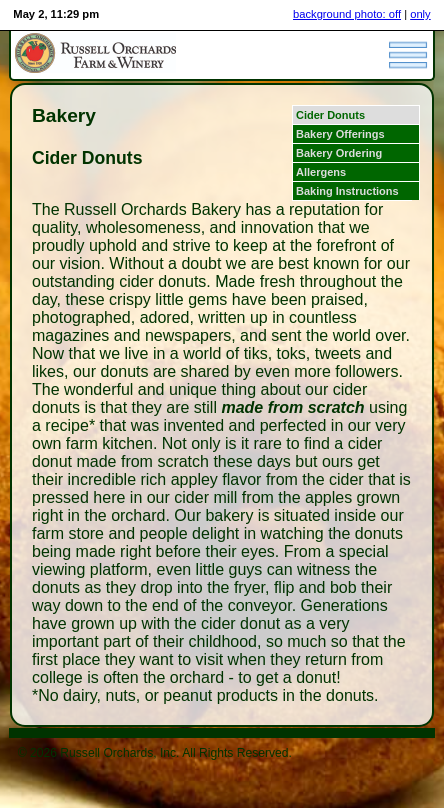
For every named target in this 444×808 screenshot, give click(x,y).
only (420, 14)
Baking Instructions (347, 191)
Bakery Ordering (339, 153)
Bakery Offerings (340, 134)
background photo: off (347, 14)
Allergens (321, 172)
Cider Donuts (330, 115)
